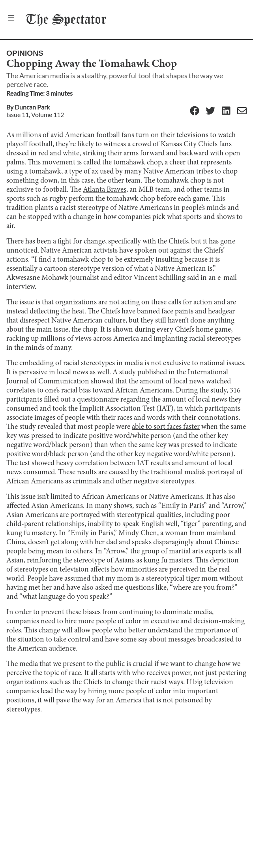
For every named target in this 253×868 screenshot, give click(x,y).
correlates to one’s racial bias (49, 391)
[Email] (242, 111)
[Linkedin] (226, 111)
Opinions (25, 53)
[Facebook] (195, 111)
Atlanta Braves (105, 190)
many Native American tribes (169, 172)
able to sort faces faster (166, 427)
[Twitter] (210, 111)
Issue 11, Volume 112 (35, 114)
